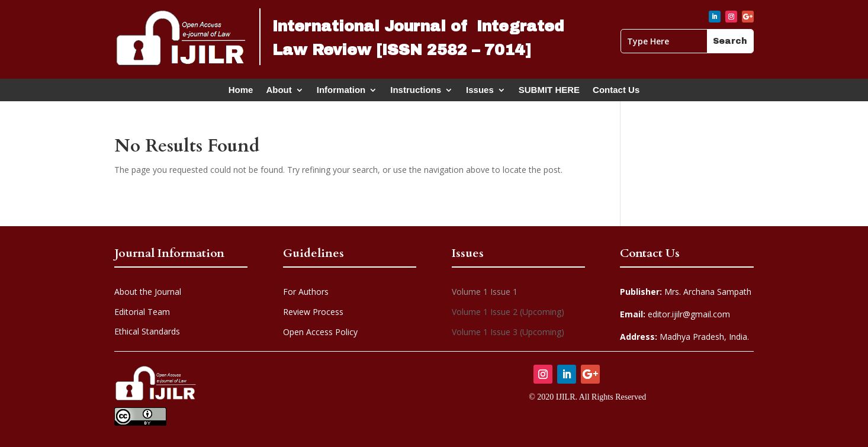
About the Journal (148, 292)
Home (241, 92)
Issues (480, 92)
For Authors (306, 292)
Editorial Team (142, 312)
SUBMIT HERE (549, 92)
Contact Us (616, 92)
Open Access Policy (320, 332)
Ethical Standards (147, 331)
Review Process (313, 312)
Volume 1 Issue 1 (485, 292)
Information (341, 92)
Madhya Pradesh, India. (684, 337)
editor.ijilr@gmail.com (675, 314)
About (279, 92)
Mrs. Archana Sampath (686, 292)
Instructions (416, 92)
